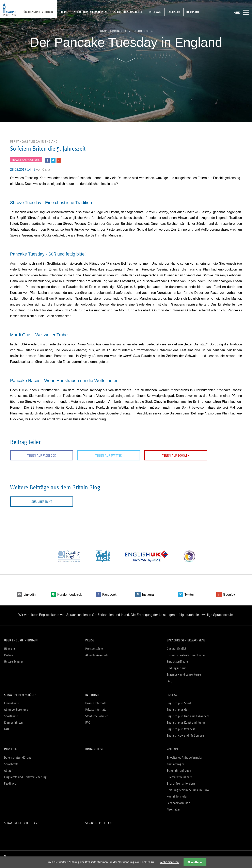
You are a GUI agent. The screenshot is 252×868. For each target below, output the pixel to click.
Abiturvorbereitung (16, 709)
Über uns (10, 648)
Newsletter (173, 809)
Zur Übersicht (39, 502)
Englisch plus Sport (179, 703)
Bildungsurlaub (177, 668)
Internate (155, 12)
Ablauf (8, 770)
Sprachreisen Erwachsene (91, 12)
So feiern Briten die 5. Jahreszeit (48, 149)
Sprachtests (11, 764)
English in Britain (10, 9)
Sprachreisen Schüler (128, 12)
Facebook (109, 595)
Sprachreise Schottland (22, 823)
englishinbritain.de (113, 31)
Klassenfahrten (13, 722)
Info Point (193, 12)
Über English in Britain (38, 12)
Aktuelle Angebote (97, 655)
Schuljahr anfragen (179, 770)
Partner (9, 655)
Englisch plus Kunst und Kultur (186, 722)
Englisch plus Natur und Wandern (188, 716)
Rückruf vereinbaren (180, 777)
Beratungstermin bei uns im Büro (188, 790)
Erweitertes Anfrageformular (185, 757)
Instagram (149, 595)
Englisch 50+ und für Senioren (186, 735)
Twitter (189, 595)
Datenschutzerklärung (18, 757)
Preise (64, 12)
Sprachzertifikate (177, 661)
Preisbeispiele (94, 648)
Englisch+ (174, 12)
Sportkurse (11, 716)
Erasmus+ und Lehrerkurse (184, 674)
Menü (241, 12)
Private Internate (96, 709)
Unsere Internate (96, 703)
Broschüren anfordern (181, 783)
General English (177, 648)
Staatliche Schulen (97, 716)
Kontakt (172, 749)
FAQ (169, 681)
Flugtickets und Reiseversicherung (25, 777)
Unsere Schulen (14, 661)
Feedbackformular (178, 803)
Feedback (10, 783)
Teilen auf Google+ (161, 455)
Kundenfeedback (69, 595)
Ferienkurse (11, 703)
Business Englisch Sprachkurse (186, 655)
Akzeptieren (195, 862)
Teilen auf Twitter (100, 455)
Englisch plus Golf (178, 709)
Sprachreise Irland (99, 823)
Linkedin (30, 595)
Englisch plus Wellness (181, 729)
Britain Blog (141, 31)
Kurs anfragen (176, 764)
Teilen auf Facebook (39, 455)
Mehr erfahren (169, 862)
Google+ (229, 595)
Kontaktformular (177, 796)
